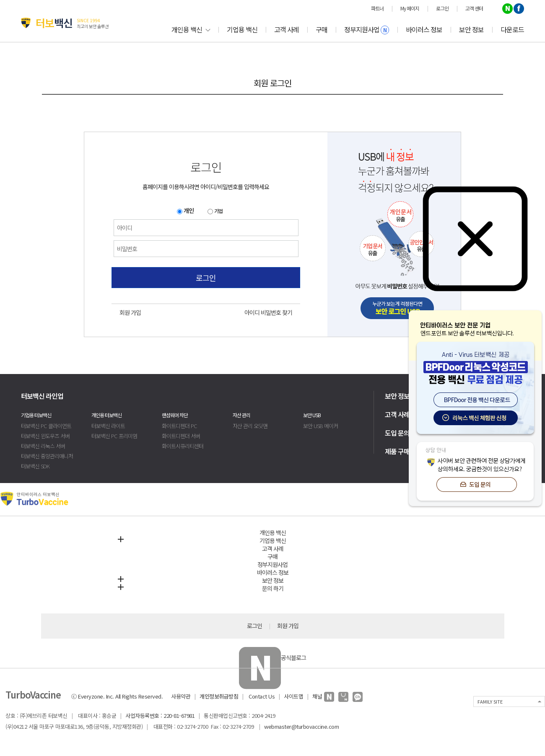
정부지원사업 (367, 29)
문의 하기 (273, 588)
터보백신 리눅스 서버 (43, 446)
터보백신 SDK (35, 466)
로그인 (206, 278)
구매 (322, 29)
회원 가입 (130, 312)
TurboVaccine (33, 694)
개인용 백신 (191, 29)
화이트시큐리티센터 (183, 446)
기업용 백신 (242, 29)
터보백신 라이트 (108, 426)
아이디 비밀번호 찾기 (268, 312)
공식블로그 (272, 657)
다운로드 (512, 29)
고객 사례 (287, 29)
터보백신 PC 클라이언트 (46, 426)
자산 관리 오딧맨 (250, 426)
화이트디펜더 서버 (181, 436)
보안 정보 (471, 29)
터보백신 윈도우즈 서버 (45, 436)
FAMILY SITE (490, 701)
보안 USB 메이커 (321, 426)
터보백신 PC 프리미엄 (114, 436)
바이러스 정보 (424, 29)
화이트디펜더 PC (179, 426)
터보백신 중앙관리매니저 (47, 456)
